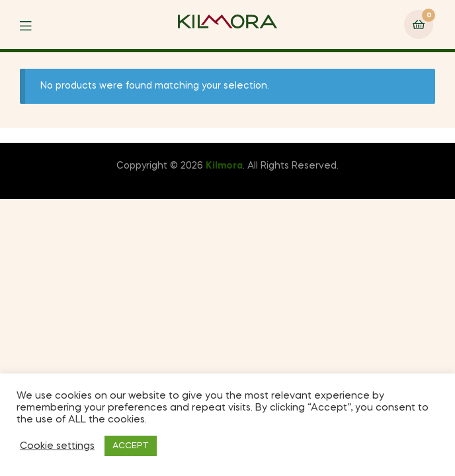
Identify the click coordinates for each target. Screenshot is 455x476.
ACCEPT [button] (131, 446)
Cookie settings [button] (57, 446)
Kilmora (224, 166)
